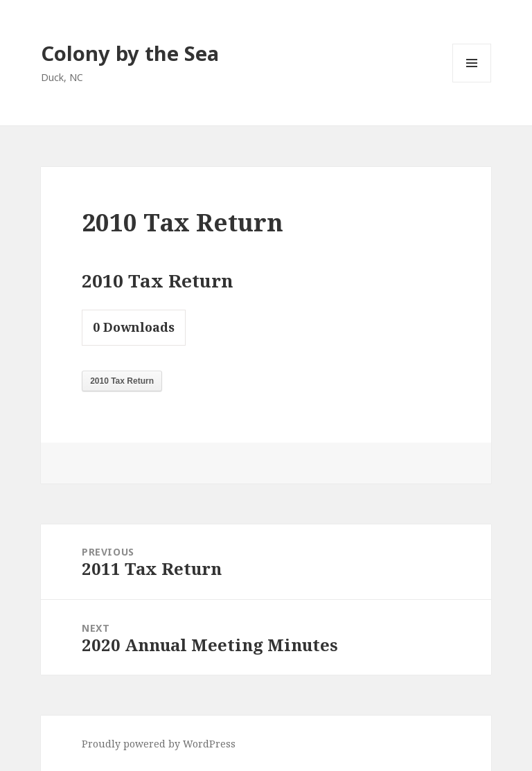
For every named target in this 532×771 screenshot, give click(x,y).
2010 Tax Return (122, 381)
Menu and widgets (472, 82)
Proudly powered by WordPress (159, 744)
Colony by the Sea (130, 53)
